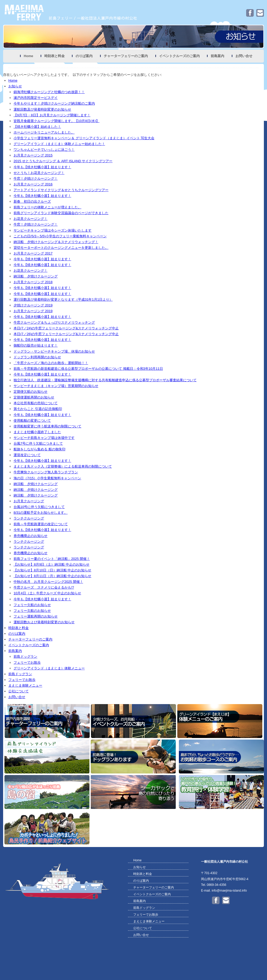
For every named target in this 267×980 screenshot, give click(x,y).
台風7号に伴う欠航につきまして (38, 443)
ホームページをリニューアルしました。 (44, 132)
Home (28, 56)
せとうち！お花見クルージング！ (39, 173)
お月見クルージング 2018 (33, 282)
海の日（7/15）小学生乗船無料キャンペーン (47, 478)
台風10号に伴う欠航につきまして (39, 507)
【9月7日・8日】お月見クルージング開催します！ (52, 115)
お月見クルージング (29, 501)
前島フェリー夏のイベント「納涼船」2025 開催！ (52, 559)
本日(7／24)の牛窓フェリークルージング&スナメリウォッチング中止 (66, 328)
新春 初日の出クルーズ (32, 201)
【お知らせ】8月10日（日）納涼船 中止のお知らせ (52, 570)
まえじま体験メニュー (25, 685)
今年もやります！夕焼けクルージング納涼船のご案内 (54, 103)
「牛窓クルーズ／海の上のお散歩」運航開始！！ (51, 363)
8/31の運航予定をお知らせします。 (41, 513)
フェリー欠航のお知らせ (32, 605)
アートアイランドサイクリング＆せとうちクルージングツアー (61, 190)
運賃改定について (27, 455)
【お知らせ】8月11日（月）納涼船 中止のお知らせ (52, 576)
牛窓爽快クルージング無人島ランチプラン (46, 472)
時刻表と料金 (54, 56)
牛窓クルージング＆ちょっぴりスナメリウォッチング (54, 322)
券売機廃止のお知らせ (31, 536)
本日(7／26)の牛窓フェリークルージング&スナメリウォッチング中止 (66, 334)
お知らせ (15, 86)
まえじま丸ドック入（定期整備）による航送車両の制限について (63, 466)
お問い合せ (244, 56)
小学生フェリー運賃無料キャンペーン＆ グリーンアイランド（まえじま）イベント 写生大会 (84, 138)
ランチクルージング (29, 518)
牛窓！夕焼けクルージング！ (36, 179)
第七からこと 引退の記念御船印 (38, 409)
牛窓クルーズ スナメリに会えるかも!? (44, 587)
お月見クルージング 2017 (33, 253)
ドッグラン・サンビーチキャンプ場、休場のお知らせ (54, 351)
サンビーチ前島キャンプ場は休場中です (44, 438)
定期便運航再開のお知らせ (34, 397)
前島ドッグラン (25, 657)
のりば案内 (84, 56)
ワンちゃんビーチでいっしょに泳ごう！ (44, 150)
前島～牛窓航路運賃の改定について (41, 524)
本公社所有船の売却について (36, 403)
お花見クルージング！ (31, 219)
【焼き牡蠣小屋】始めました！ (37, 127)
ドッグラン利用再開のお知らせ (37, 357)
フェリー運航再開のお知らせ (36, 616)
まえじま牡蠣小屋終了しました (37, 432)
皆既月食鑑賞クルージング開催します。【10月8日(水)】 (56, 121)
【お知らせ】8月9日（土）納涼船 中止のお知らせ (51, 564)
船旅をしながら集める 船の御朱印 (40, 449)
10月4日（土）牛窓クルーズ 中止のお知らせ (47, 593)
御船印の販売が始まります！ (36, 345)
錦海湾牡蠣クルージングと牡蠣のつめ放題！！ (49, 92)
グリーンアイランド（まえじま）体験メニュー (49, 668)
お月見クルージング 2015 (33, 155)
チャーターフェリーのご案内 (126, 56)
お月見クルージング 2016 (33, 184)
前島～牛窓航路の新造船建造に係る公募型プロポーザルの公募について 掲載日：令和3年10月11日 (88, 369)
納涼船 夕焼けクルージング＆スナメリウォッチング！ (56, 242)
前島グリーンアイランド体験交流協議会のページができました (61, 213)
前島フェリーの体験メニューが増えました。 (47, 207)
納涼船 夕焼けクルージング (36, 276)
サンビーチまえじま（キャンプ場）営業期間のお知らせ (56, 386)
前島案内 (217, 56)
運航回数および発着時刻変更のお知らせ (44, 622)
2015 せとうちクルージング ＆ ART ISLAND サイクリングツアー (63, 161)
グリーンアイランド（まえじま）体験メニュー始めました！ (59, 144)
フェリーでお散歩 (27, 663)
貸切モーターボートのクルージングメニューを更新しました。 (61, 248)
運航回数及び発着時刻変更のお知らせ (42, 109)
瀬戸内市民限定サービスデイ (36, 98)
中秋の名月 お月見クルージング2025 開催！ (48, 582)
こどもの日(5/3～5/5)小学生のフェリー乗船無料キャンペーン (60, 236)
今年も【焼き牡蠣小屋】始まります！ (42, 167)
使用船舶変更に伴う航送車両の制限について (47, 426)
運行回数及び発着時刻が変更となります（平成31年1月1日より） (63, 300)
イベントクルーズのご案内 (179, 56)
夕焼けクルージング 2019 (33, 305)
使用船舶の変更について (32, 421)
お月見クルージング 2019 (33, 311)
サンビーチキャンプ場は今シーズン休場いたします (53, 230)
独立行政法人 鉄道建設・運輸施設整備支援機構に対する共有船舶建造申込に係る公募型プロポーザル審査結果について (105, 380)
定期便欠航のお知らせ (31, 392)
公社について (19, 691)
